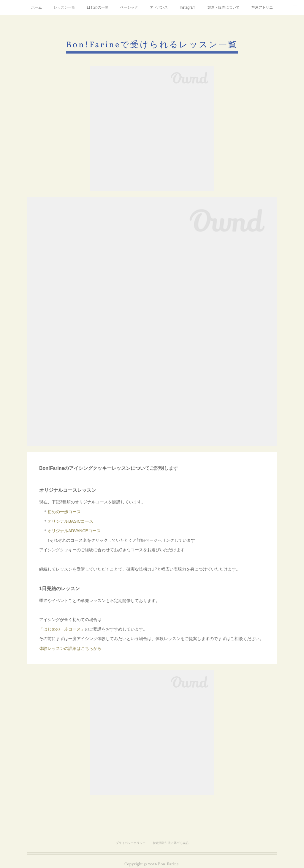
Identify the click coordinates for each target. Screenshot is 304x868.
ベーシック (129, 7)
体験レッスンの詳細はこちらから (70, 648)
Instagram (187, 7)
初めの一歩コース (64, 512)
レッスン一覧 (64, 7)
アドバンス (159, 7)
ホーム (37, 7)
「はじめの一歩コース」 (62, 629)
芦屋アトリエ (262, 7)
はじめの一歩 (98, 7)
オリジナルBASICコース (70, 521)
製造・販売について (224, 7)
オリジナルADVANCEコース (74, 531)
